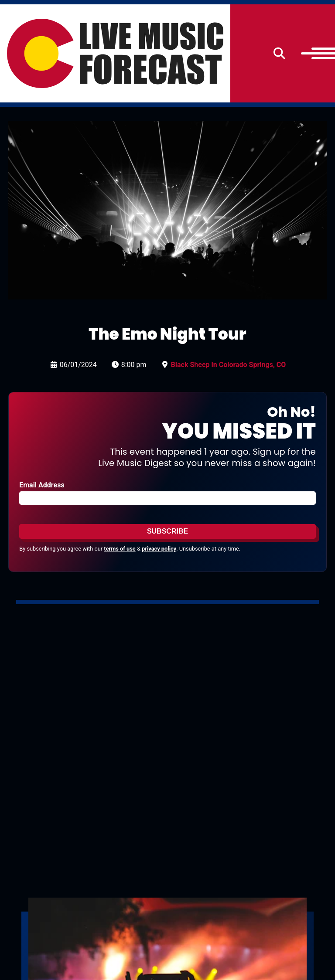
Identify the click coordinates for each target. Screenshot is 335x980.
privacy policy (159, 549)
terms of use (120, 549)
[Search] (279, 53)
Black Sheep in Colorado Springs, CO (229, 365)
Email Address (42, 485)
